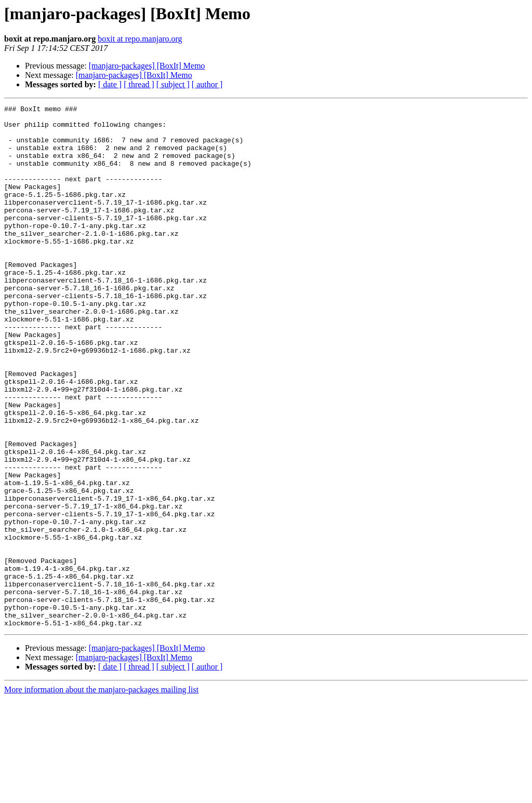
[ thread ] (139, 84)
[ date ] (110, 84)
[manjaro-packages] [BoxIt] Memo (147, 66)
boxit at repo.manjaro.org (140, 39)
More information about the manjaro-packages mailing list (101, 794)
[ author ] (207, 84)
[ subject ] (173, 84)
